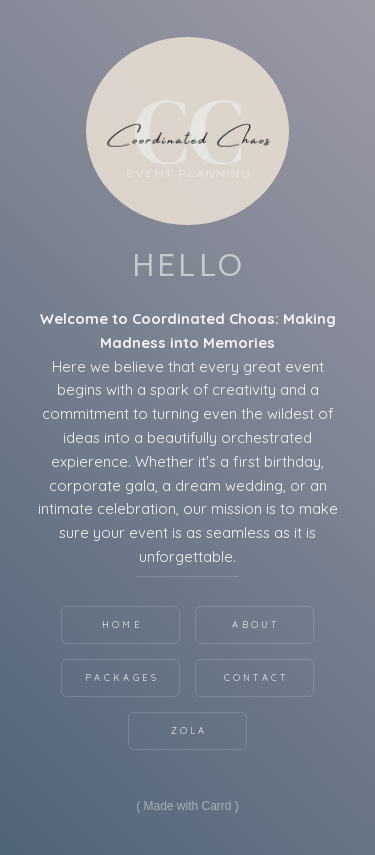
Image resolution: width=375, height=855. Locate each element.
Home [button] (122, 624)
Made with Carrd (187, 806)
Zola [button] (189, 730)
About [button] (256, 624)
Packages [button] (122, 677)
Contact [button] (256, 677)
